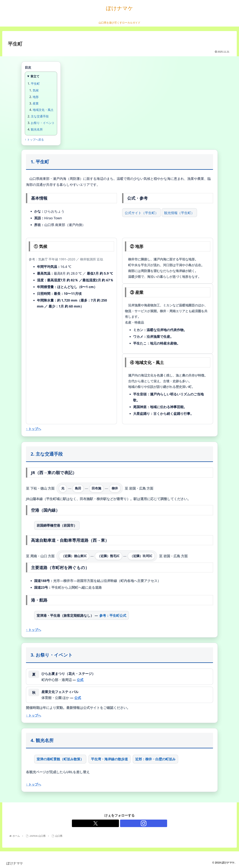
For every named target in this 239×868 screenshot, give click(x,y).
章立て (35, 76)
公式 (80, 680)
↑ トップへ (34, 429)
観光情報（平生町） (179, 213)
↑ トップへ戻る (34, 140)
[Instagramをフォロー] (124, 823)
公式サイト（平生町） (142, 213)
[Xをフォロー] (115, 823)
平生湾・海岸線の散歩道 (109, 759)
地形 (36, 97)
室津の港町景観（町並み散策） (60, 759)
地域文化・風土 (43, 110)
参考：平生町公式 (113, 615)
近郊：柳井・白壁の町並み (155, 759)
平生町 (35, 84)
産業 (36, 103)
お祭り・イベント (43, 123)
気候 (36, 90)
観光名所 (37, 129)
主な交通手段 (40, 116)
